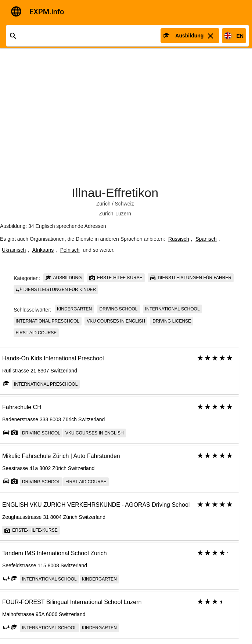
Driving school (119, 309)
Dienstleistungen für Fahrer (191, 278)
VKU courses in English (116, 321)
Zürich (103, 204)
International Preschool (48, 321)
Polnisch (70, 250)
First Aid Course (36, 333)
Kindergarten (74, 309)
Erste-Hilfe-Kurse (116, 278)
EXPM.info (47, 12)
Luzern (123, 214)
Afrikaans (43, 250)
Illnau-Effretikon (115, 193)
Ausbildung (64, 278)
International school (172, 309)
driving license (172, 321)
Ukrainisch (14, 250)
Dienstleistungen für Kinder (56, 290)
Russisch (179, 239)
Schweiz (124, 204)
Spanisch (206, 239)
